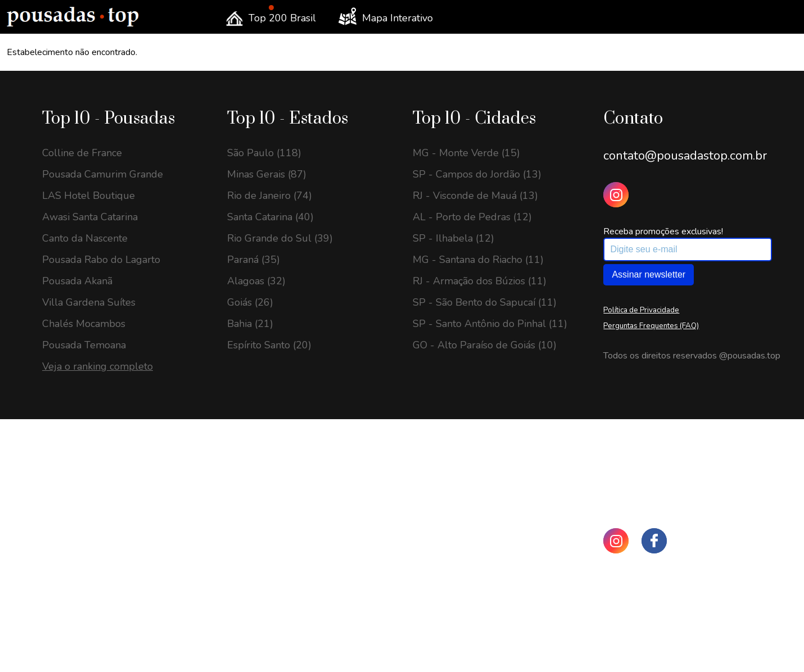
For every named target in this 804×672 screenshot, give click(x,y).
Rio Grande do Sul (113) (283, 550)
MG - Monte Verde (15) (466, 153)
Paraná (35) (254, 260)
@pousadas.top (750, 356)
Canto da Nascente (85, 238)
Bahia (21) (250, 324)
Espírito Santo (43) (269, 656)
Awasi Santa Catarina (90, 217)
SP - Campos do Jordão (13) (477, 174)
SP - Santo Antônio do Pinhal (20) (119, 592)
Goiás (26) (250, 302)
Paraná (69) (254, 571)
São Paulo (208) (264, 464)
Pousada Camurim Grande (103, 174)
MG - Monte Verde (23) (96, 550)
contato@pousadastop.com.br (685, 156)
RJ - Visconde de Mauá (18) (105, 614)
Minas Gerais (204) (270, 485)
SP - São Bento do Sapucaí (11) (485, 302)
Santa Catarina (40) (270, 217)
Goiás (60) (250, 592)
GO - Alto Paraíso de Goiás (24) (114, 485)
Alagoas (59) (256, 614)
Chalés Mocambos (84, 324)
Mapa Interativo (386, 16)
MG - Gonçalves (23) (89, 528)
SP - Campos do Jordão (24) (107, 507)
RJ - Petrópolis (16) (87, 635)
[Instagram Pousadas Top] (616, 195)
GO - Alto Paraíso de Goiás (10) (485, 345)
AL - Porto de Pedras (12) (472, 217)
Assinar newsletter (649, 274)
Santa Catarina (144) (274, 507)
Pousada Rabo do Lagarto (101, 260)
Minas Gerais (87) (267, 174)
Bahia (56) (250, 635)
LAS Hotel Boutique (89, 196)
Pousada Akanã (77, 281)
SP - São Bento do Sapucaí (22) (114, 571)
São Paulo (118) (264, 153)
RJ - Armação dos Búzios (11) (480, 281)
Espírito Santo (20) (269, 345)
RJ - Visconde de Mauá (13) (475, 196)
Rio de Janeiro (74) (270, 196)
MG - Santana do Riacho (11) (478, 260)
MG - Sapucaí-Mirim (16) (99, 656)
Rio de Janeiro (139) (273, 528)
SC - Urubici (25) (81, 464)
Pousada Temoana (84, 345)
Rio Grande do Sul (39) (280, 238)
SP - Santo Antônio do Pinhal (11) (490, 324)
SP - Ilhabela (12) (453, 238)
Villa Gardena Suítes (89, 302)
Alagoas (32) (256, 281)
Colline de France (82, 153)
